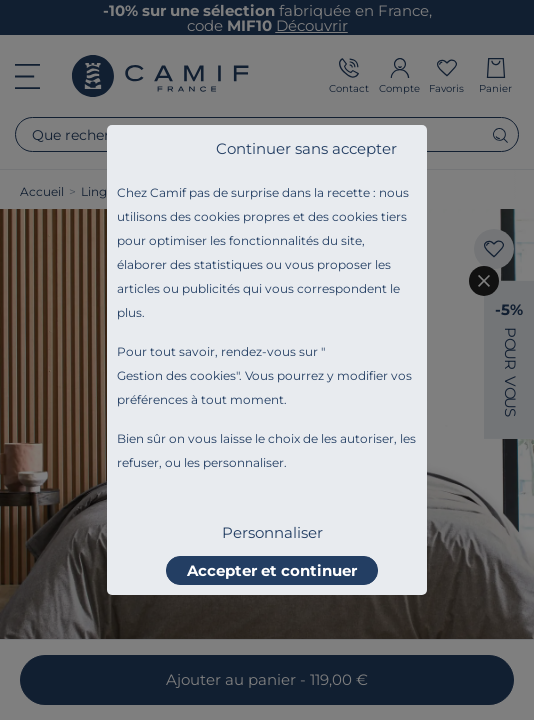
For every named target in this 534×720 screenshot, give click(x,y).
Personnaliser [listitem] (272, 532)
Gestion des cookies (176, 375)
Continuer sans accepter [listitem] (306, 148)
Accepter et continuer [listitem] (272, 570)
